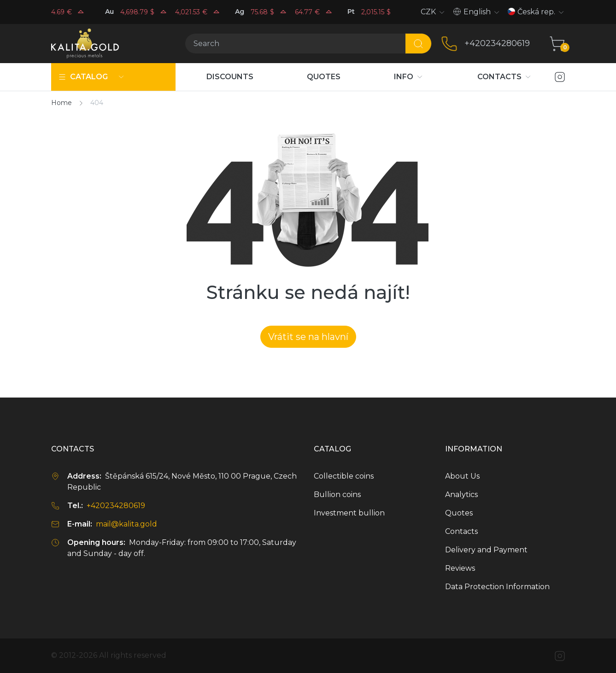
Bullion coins (337, 495)
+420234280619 (497, 43)
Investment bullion (349, 513)
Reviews (460, 568)
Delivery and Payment (486, 550)
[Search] (295, 44)
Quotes (459, 513)
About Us (462, 476)
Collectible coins (344, 476)
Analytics (461, 495)
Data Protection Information (497, 587)
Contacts (461, 531)
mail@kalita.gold (126, 524)
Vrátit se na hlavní (308, 337)
